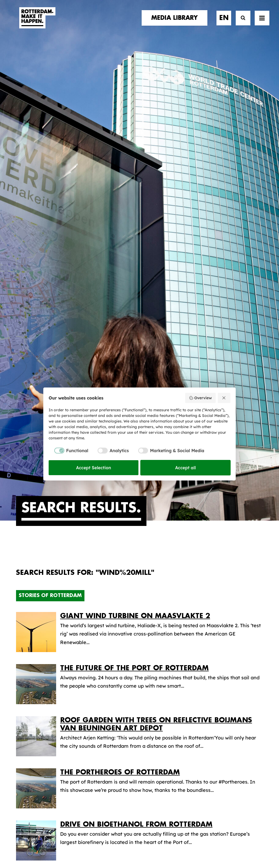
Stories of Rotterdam (50, 254)
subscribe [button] (232, 701)
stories (26, 678)
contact (28, 700)
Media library (164, 690)
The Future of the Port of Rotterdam (134, 327)
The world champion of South (122, 535)
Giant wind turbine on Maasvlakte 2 (135, 275)
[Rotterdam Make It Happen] (37, 23)
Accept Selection (94, 468)
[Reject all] (224, 398)
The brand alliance (104, 700)
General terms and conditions (115, 846)
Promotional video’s (172, 723)
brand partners (38, 684)
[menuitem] (176, 23)
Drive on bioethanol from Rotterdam (136, 483)
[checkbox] (68, 451)
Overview (200, 398)
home (23, 673)
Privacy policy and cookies (166, 846)
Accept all (185, 468)
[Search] (241, 23)
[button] (262, 23)
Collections (162, 698)
